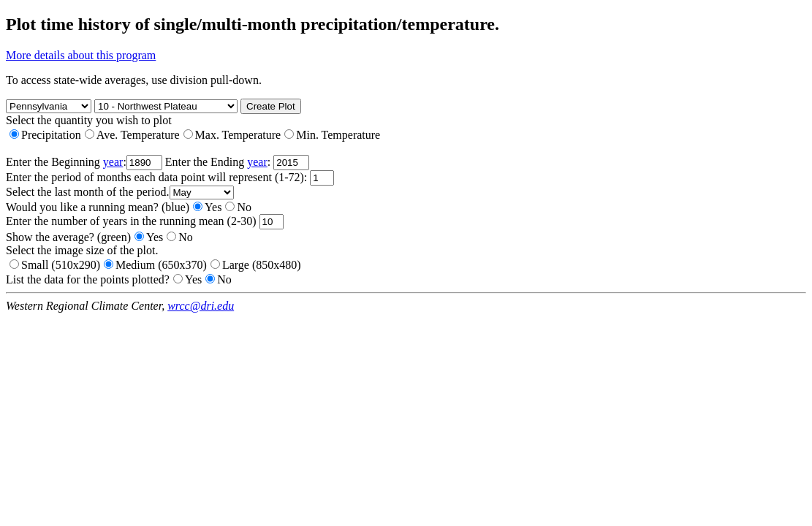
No (238, 207)
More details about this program (81, 55)
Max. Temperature (232, 135)
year (113, 162)
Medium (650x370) (155, 265)
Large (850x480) (256, 265)
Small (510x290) (55, 265)
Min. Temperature (332, 135)
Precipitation (45, 135)
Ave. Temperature (132, 135)
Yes (207, 207)
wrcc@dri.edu (201, 306)
